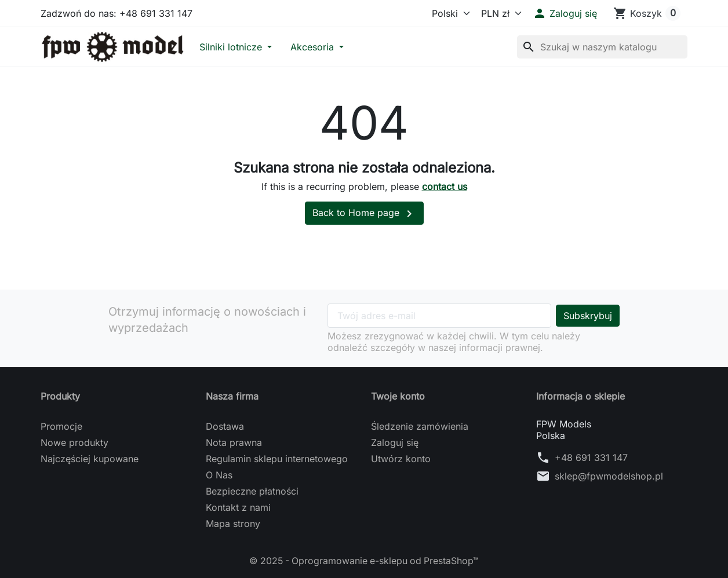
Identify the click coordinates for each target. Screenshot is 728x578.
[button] (565, 13)
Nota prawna (234, 442)
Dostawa (225, 426)
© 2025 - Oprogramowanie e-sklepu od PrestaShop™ (364, 561)
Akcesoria (314, 47)
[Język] (446, 13)
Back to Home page (364, 214)
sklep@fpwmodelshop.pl (609, 476)
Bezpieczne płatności (252, 491)
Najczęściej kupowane (90, 459)
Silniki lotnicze (232, 47)
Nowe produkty (74, 442)
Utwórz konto (401, 459)
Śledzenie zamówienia (420, 426)
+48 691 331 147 (591, 458)
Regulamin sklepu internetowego (277, 459)
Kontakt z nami (238, 507)
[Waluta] (499, 13)
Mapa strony (233, 524)
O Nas (219, 475)
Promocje (61, 426)
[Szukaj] (602, 47)
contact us (445, 186)
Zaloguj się (395, 442)
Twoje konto (398, 396)
